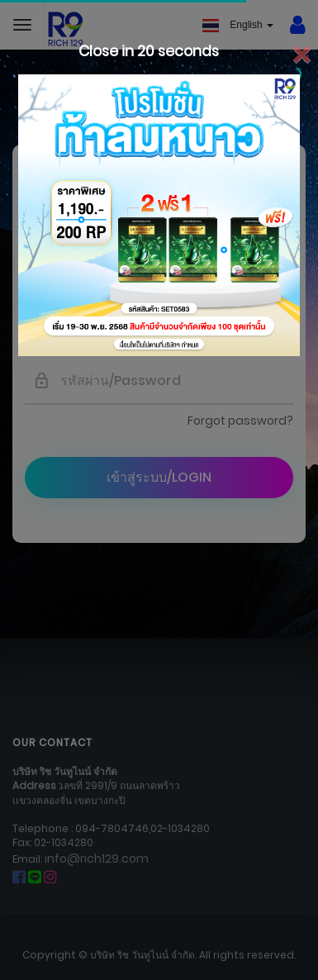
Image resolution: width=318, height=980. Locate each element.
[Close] (301, 56)
